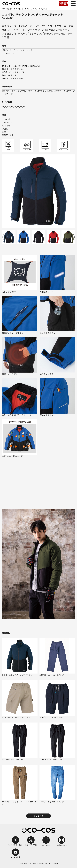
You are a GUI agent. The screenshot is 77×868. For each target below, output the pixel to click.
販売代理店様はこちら (64, 4)
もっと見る (38, 816)
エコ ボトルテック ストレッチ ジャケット (18, 675)
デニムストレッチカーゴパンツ (52, 802)
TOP (3, 9)
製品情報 (9, 9)
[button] (74, 237)
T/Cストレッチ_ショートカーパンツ (16, 717)
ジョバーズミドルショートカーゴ (52, 717)
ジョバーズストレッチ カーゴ (13, 759)
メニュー (73, 3)
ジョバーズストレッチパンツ (51, 759)
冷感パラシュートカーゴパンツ (52, 675)
